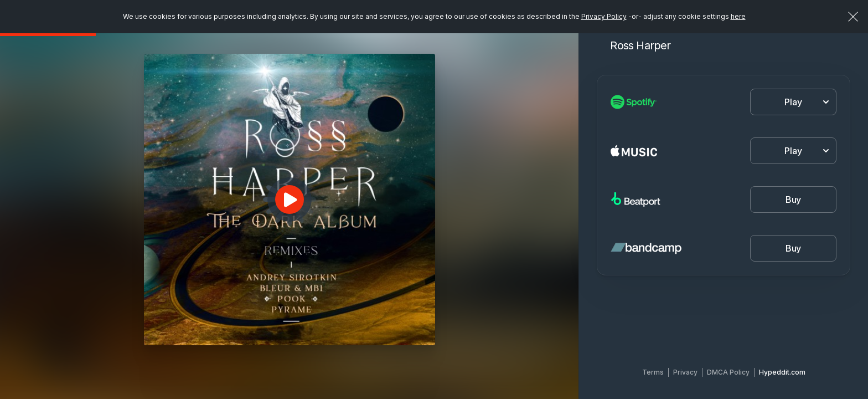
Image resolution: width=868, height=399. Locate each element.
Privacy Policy (604, 16)
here (738, 16)
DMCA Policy (728, 372)
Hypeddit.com (782, 372)
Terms (653, 372)
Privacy (685, 372)
